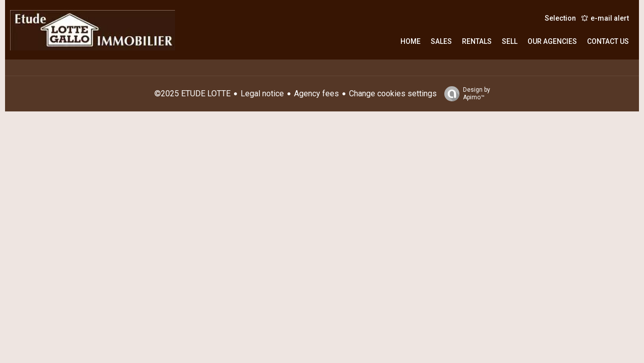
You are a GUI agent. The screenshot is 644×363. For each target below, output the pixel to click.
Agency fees (316, 94)
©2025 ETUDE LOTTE (192, 94)
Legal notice (262, 94)
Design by (465, 94)
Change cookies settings (393, 94)
